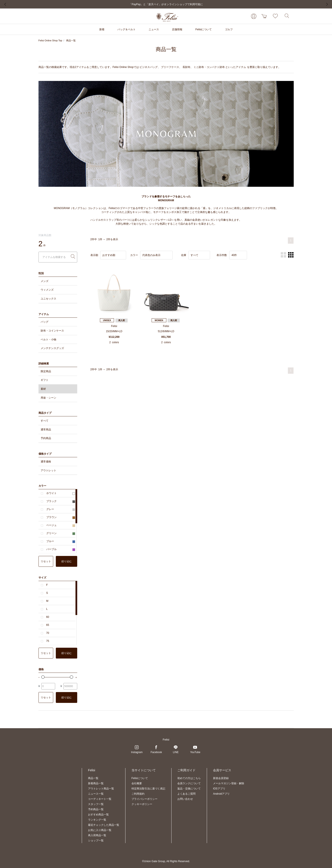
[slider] (43, 677)
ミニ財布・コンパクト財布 (209, 67)
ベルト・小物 (48, 340)
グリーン (61, 533)
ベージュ (61, 525)
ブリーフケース (170, 67)
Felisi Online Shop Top (50, 40)
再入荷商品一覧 (97, 835)
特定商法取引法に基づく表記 (148, 789)
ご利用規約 (138, 794)
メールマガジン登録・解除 (229, 783)
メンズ (45, 281)
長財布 (186, 67)
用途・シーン (48, 398)
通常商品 (46, 430)
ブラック (61, 501)
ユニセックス (48, 299)
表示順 (94, 255)
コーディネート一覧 (100, 799)
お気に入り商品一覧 (100, 830)
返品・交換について (189, 789)
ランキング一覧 (97, 820)
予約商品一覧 (96, 809)
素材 (43, 389)
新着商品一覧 (96, 783)
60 (48, 617)
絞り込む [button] (67, 561)
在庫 (184, 255)
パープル (61, 549)
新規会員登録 (221, 778)
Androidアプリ (221, 794)
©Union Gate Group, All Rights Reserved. (166, 861)
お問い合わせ (185, 799)
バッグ (45, 322)
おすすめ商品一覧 (98, 815)
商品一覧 (71, 40)
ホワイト (61, 493)
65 (48, 625)
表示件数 (222, 255)
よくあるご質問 (186, 794)
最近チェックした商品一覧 (104, 825)
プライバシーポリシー (144, 799)
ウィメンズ (47, 290)
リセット (46, 561)
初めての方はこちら (189, 778)
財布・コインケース (52, 331)
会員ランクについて (189, 783)
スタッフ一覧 (96, 804)
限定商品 (46, 371)
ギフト (45, 380)
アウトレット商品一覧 (101, 789)
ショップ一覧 (96, 841)
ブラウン (61, 517)
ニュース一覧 (96, 794)
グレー (61, 509)
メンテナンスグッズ (52, 348)
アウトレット (48, 470)
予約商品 (46, 438)
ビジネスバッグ (149, 67)
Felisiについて (140, 778)
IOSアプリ (219, 789)
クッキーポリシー (142, 804)
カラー (134, 255)
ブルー (61, 541)
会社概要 (137, 783)
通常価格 (46, 462)
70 (48, 633)
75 (48, 641)
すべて (45, 421)
